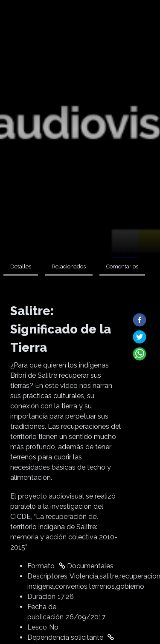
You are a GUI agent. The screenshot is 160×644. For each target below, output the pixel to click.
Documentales (86, 566)
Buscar (147, 28)
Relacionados (69, 266)
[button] (140, 320)
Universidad (118, 28)
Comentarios (122, 266)
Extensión (22, 28)
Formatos (49, 28)
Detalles (21, 266)
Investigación (84, 28)
